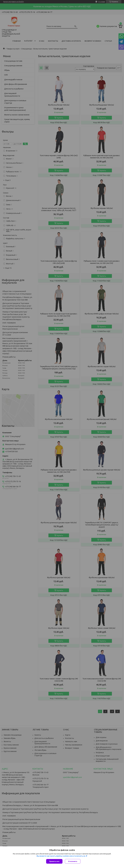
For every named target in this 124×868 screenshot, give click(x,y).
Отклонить (73, 861)
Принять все (54, 861)
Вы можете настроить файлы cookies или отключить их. (61, 856)
